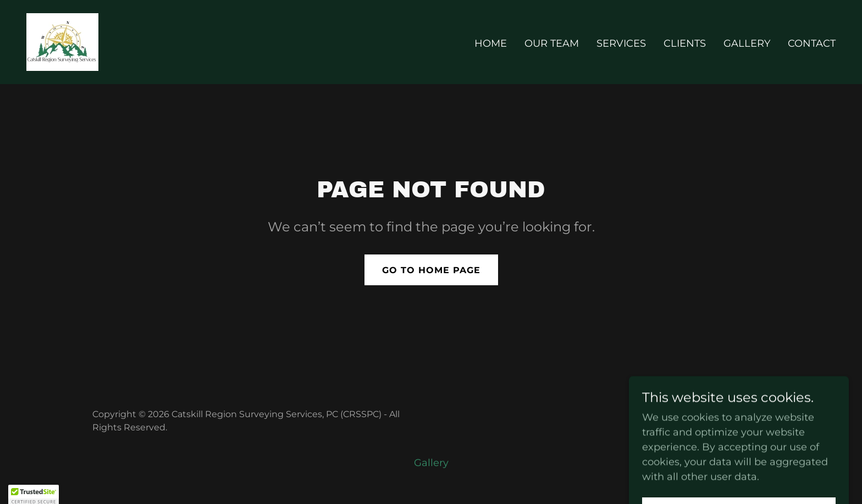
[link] (62, 41)
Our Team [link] (552, 43)
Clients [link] (685, 43)
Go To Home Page (431, 270)
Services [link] (621, 43)
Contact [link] (812, 43)
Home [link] (491, 43)
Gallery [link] (747, 43)
